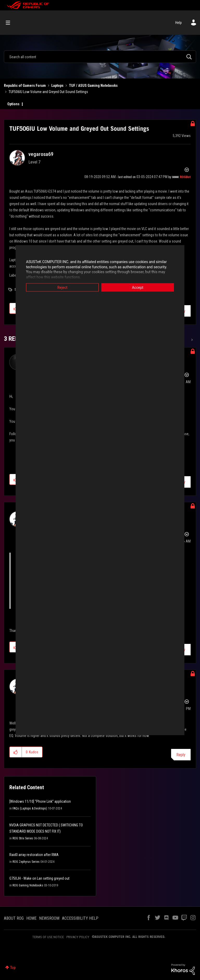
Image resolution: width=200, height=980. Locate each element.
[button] (16, 752)
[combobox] (100, 57)
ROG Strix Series (23, 838)
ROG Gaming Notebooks (28, 885)
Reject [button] (62, 288)
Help (179, 23)
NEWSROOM (49, 918)
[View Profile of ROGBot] (185, 177)
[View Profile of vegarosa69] (41, 154)
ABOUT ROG (14, 918)
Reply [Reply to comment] (181, 755)
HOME (31, 918)
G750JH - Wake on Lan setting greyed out (39, 878)
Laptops (57, 86)
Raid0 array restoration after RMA (34, 855)
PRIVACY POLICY (78, 937)
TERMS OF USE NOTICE (48, 937)
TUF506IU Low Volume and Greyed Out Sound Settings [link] (48, 92)
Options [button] (13, 104)
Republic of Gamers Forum (25, 86)
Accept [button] (138, 288)
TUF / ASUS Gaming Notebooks (93, 86)
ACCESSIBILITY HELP (80, 918)
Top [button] (13, 968)
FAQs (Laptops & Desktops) (30, 808)
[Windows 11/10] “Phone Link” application (40, 801)
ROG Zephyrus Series (26, 862)
